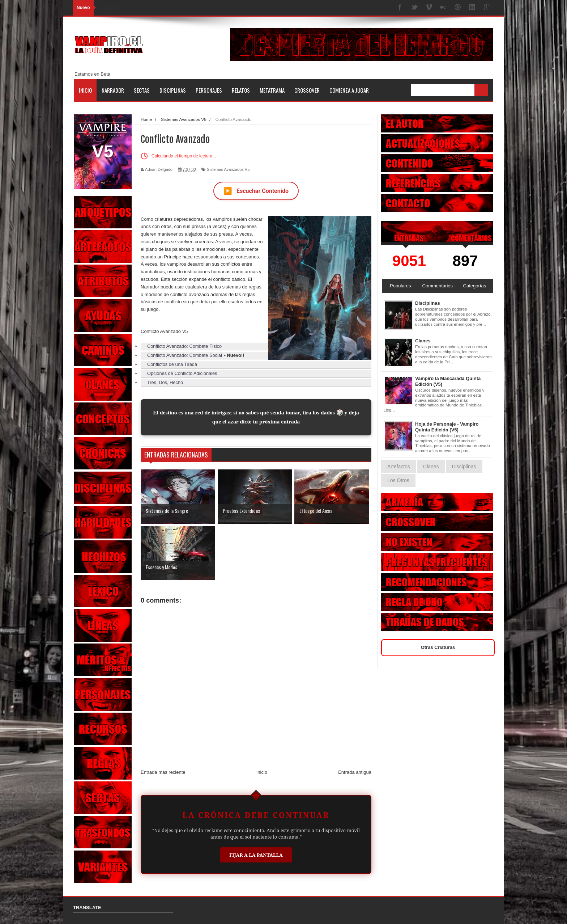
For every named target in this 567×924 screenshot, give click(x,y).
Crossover (307, 90)
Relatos (241, 90)
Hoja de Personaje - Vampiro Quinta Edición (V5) (447, 427)
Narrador (113, 90)
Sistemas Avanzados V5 (228, 169)
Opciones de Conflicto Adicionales (182, 373)
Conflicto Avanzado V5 (164, 331)
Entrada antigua (355, 772)
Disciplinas (173, 90)
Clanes (423, 341)
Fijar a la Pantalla (256, 855)
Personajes (209, 90)
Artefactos (399, 467)
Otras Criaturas (438, 647)
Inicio (85, 90)
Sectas (142, 90)
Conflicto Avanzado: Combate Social (185, 355)
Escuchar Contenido (256, 191)
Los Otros (398, 480)
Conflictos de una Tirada (172, 364)
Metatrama (272, 90)
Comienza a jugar (349, 90)
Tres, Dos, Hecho (165, 382)
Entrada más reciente (163, 772)
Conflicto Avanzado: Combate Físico (184, 346)
